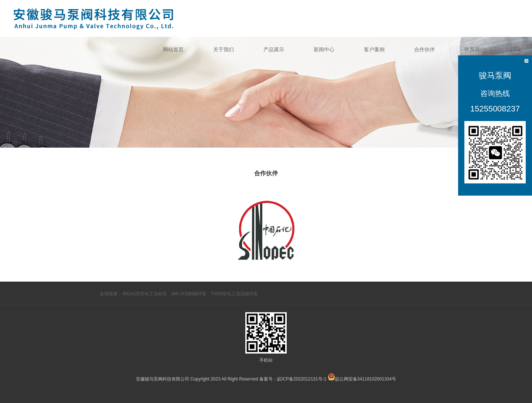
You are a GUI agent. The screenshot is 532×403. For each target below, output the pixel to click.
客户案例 (374, 49)
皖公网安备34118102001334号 (366, 379)
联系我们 (475, 49)
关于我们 (224, 49)
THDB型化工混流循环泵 (234, 294)
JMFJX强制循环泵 (189, 294)
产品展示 (274, 49)
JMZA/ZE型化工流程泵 (144, 294)
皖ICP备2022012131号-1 (302, 379)
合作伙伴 (424, 49)
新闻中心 (324, 49)
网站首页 (173, 49)
